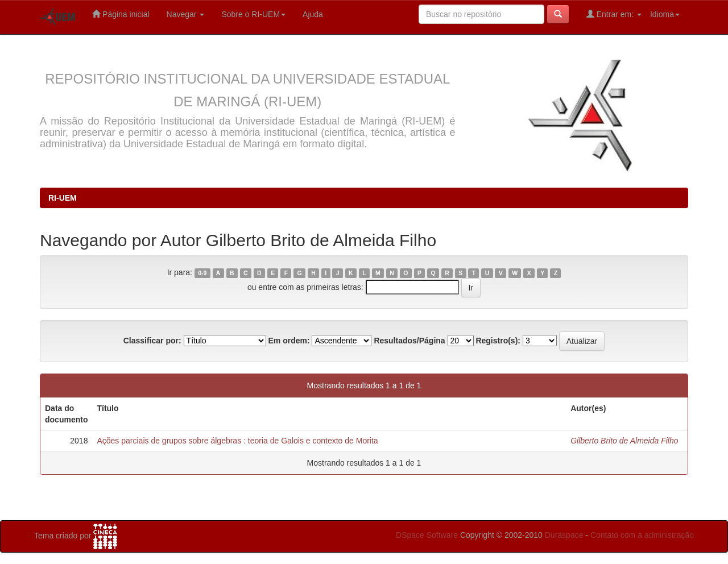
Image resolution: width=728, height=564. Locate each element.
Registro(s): (498, 341)
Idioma (665, 14)
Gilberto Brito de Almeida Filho (624, 441)
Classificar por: (152, 341)
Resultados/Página (409, 341)
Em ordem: (289, 341)
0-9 (202, 273)
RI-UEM (63, 198)
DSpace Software (427, 535)
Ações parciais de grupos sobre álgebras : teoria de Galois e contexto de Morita (237, 441)
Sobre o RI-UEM (253, 14)
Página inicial (121, 14)
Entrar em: (614, 14)
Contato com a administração (642, 535)
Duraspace (564, 535)
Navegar (186, 14)
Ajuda (313, 14)
